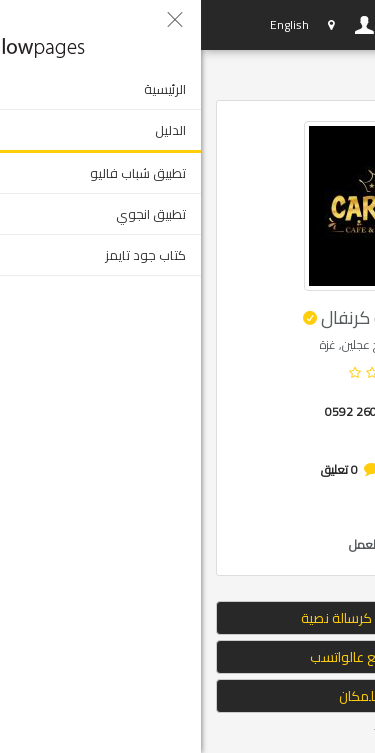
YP (28, 25)
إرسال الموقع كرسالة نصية (187, 618)
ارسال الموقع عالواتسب (188, 657)
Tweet (189, 732)
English (88, 24)
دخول (164, 25)
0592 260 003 (162, 411)
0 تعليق (138, 469)
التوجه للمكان (188, 696)
